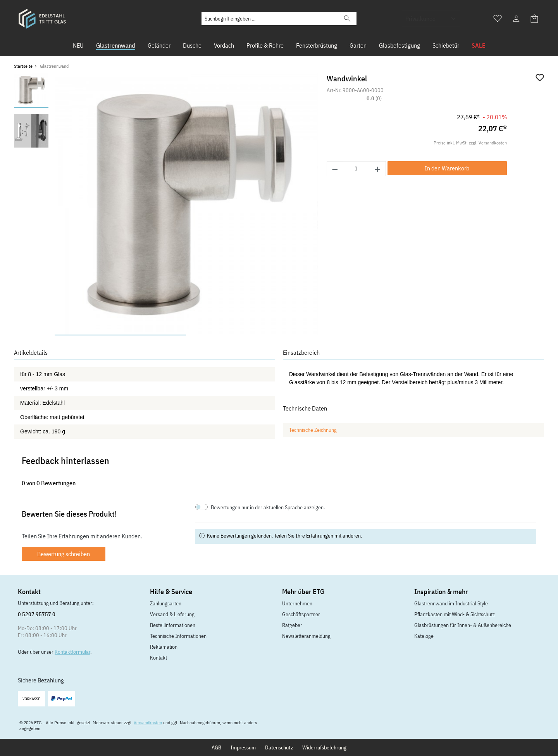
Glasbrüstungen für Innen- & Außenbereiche (463, 625)
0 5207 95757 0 (37, 614)
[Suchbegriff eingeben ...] (270, 19)
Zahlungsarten (166, 603)
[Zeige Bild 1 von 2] (120, 335)
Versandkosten (148, 722)
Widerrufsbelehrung (324, 747)
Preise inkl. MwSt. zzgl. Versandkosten (470, 143)
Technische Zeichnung (313, 430)
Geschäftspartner (301, 614)
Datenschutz (279, 747)
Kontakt (158, 658)
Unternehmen (297, 603)
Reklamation (164, 647)
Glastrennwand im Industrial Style (451, 603)
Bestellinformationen (173, 625)
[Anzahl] (356, 169)
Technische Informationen (178, 636)
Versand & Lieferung (172, 614)
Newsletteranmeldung (306, 636)
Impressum (243, 747)
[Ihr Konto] (516, 19)
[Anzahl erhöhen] (378, 169)
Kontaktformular (72, 652)
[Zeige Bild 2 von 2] (252, 335)
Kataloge (424, 636)
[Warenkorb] (535, 19)
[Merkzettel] (498, 19)
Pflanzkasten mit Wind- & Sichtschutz (455, 614)
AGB (216, 747)
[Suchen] (347, 19)
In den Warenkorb (447, 168)
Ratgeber (292, 625)
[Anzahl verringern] (335, 169)
